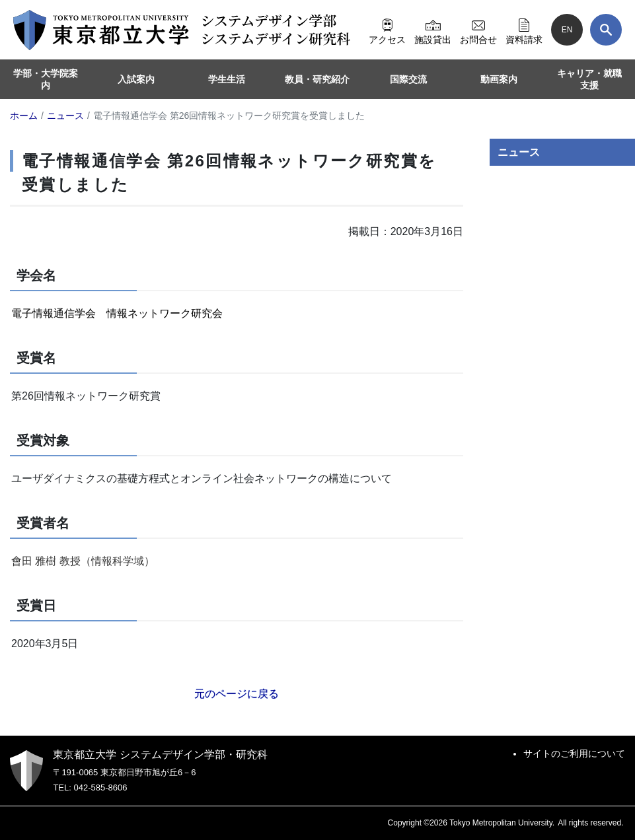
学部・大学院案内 (46, 79)
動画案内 (499, 79)
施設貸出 (433, 30)
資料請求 (524, 30)
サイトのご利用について (574, 753)
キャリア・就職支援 (589, 79)
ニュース (519, 152)
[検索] (606, 30)
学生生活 (227, 79)
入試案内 (136, 79)
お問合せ (478, 30)
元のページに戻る (237, 694)
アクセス (387, 30)
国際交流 (408, 79)
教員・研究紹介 (317, 79)
